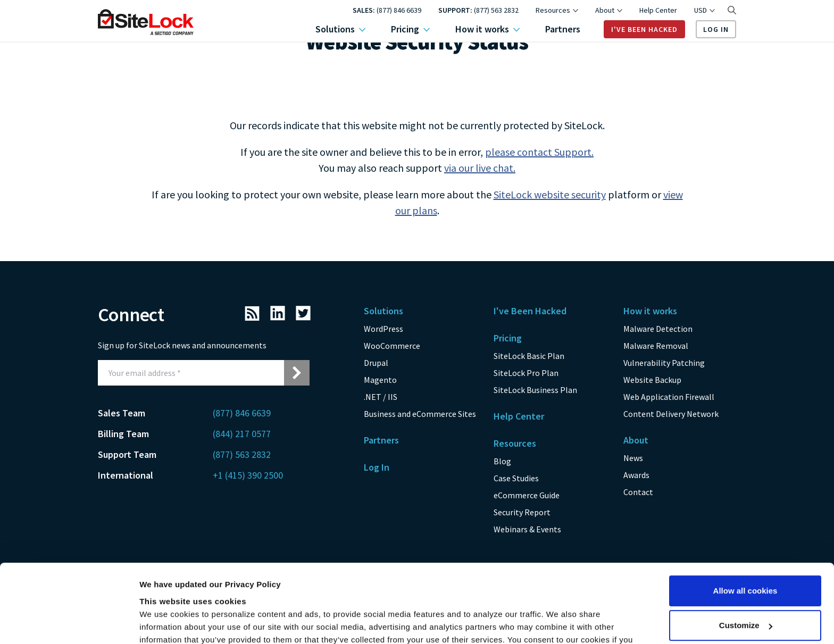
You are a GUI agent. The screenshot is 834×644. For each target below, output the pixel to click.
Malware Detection (658, 329)
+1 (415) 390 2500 (248, 475)
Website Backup (652, 380)
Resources (557, 10)
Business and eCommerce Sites (420, 414)
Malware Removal (656, 346)
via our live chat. (480, 168)
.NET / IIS (381, 397)
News (633, 458)
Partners (563, 29)
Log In (716, 29)
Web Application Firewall (669, 397)
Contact (638, 492)
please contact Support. (539, 152)
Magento (380, 380)
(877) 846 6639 (399, 10)
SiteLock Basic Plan (529, 356)
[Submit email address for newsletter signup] (297, 373)
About (609, 10)
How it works (487, 29)
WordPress (383, 329)
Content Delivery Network (671, 414)
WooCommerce (392, 346)
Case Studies (516, 478)
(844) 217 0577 (242, 434)
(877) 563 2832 (496, 10)
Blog (502, 461)
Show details (164, 623)
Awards (636, 475)
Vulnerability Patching (664, 363)
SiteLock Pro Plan (526, 373)
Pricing (410, 29)
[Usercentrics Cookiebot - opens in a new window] (69, 623)
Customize (746, 554)
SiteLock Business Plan (535, 390)
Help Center (658, 10)
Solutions (340, 29)
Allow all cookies (745, 519)
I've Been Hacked (644, 29)
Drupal (376, 363)
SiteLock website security (550, 194)
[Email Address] (191, 373)
